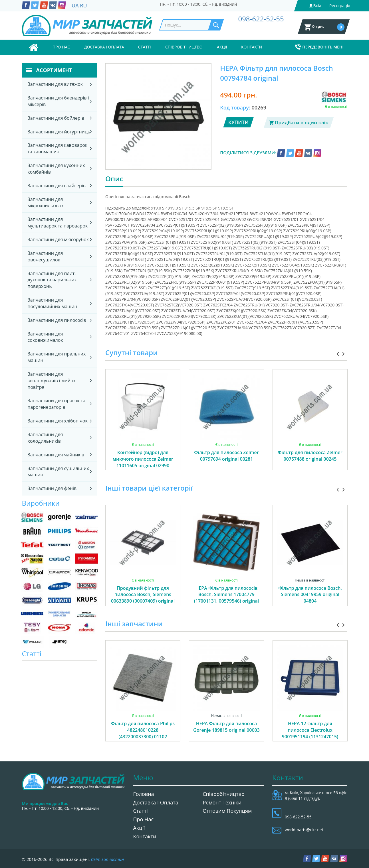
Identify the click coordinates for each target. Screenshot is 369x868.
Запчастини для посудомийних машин (53, 303)
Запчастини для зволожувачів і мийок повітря (52, 381)
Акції (222, 47)
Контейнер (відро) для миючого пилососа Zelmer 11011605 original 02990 (143, 459)
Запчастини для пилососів (57, 320)
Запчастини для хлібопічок (58, 421)
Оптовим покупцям (227, 811)
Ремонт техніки (222, 802)
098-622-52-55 (261, 19)
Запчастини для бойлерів (56, 118)
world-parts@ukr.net (304, 830)
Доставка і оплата (104, 47)
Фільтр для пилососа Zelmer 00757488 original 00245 (310, 456)
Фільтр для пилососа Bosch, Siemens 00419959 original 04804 (310, 595)
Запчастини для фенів (52, 488)
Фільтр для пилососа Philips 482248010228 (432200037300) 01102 (143, 730)
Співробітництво (184, 47)
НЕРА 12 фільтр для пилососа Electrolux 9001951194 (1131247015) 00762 (310, 733)
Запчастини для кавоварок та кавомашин (58, 148)
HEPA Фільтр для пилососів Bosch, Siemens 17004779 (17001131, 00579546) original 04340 (227, 598)
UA (75, 5)
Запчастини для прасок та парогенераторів (57, 404)
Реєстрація (340, 6)
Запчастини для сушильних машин (58, 472)
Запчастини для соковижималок (45, 337)
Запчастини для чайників (56, 455)
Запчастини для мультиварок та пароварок (58, 222)
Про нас (61, 47)
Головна (144, 794)
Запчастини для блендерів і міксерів (58, 101)
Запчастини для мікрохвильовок (46, 203)
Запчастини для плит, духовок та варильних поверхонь (52, 280)
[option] (143, 426)
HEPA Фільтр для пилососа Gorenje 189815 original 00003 (226, 727)
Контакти (252, 47)
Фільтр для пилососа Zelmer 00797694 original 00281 (226, 456)
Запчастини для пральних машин (57, 357)
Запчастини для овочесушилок (45, 256)
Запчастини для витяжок (55, 84)
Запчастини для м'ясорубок (58, 239)
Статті (145, 47)
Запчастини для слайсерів (57, 186)
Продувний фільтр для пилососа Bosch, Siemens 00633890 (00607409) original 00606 (143, 598)
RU (83, 5)
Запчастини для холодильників (45, 438)
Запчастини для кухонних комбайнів (56, 169)
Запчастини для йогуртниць (59, 132)
